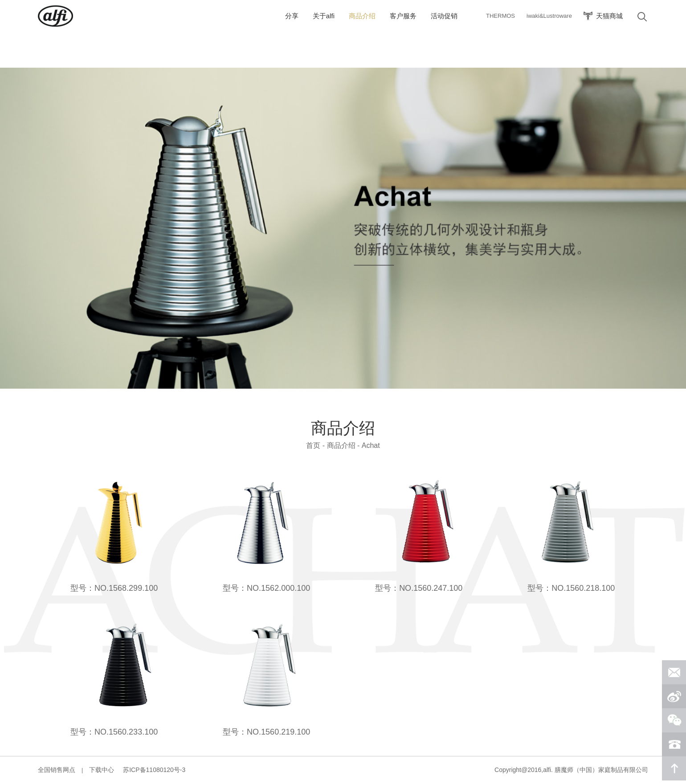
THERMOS (500, 16)
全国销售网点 (57, 770)
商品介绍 (362, 16)
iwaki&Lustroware (549, 16)
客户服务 (403, 16)
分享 (292, 16)
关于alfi (324, 16)
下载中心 (102, 770)
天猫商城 (609, 16)
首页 (313, 445)
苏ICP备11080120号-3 (154, 770)
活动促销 (444, 16)
